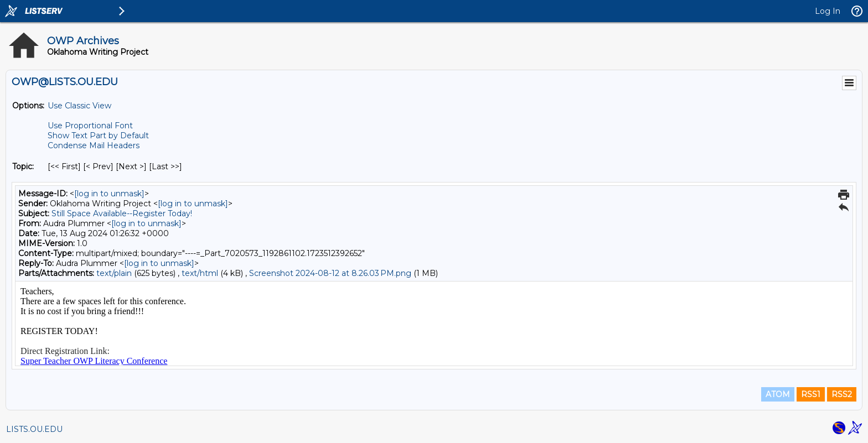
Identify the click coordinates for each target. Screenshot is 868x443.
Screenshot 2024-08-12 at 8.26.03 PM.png (330, 273)
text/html (200, 273)
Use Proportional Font (90, 126)
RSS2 (842, 394)
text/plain (114, 273)
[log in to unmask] (109, 194)
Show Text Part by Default (98, 135)
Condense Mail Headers (94, 145)
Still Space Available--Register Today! (122, 213)
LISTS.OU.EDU (34, 429)
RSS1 (811, 394)
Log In (828, 11)
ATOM (778, 394)
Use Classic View (79, 106)
